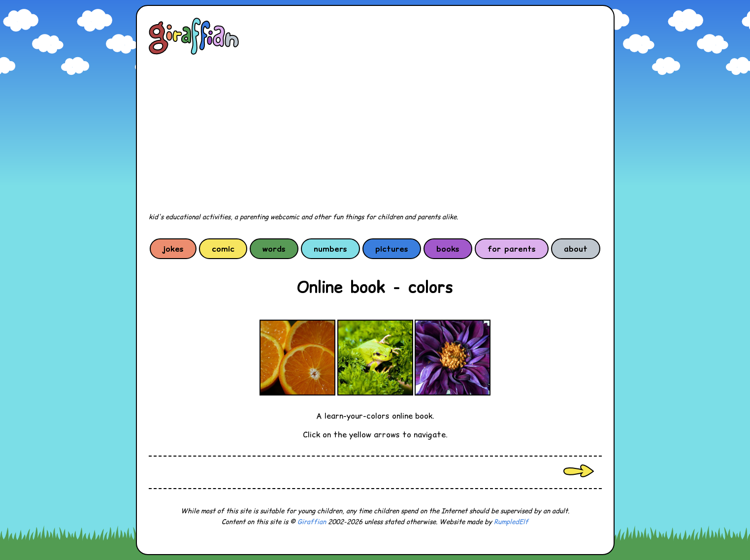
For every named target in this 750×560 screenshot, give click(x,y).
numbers (330, 249)
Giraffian (312, 522)
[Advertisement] (375, 134)
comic (223, 249)
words (274, 249)
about (576, 249)
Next (579, 471)
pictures (392, 249)
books (448, 249)
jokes (173, 249)
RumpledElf (511, 522)
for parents (512, 249)
